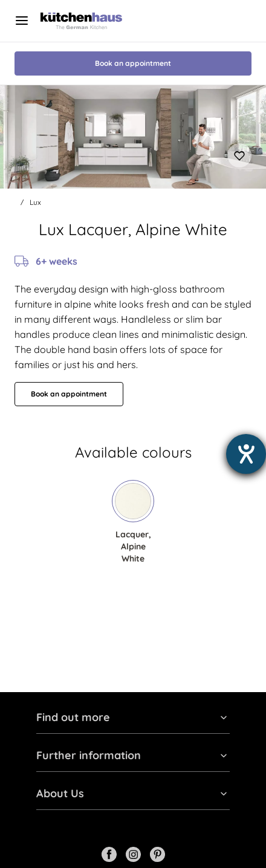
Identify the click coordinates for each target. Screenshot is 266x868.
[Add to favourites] (239, 155)
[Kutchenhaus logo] (81, 21)
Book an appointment (133, 63)
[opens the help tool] (246, 454)
